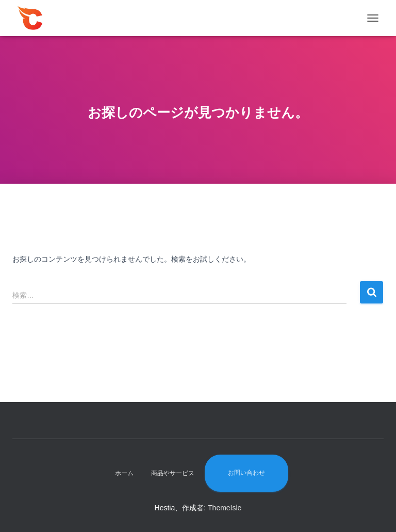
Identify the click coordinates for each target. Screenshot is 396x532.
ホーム (124, 473)
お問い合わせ (246, 473)
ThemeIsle (225, 508)
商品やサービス (173, 473)
